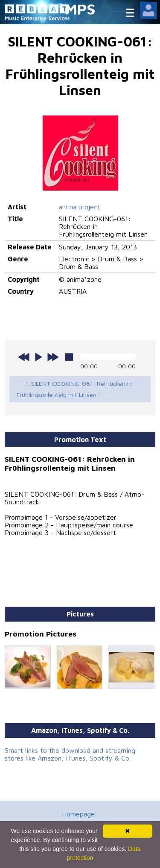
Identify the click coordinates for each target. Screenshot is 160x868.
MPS (80, 9)
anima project (80, 207)
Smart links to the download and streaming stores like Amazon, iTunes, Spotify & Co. (70, 754)
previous (24, 357)
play (38, 357)
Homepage (78, 814)
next (53, 357)
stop (69, 357)
